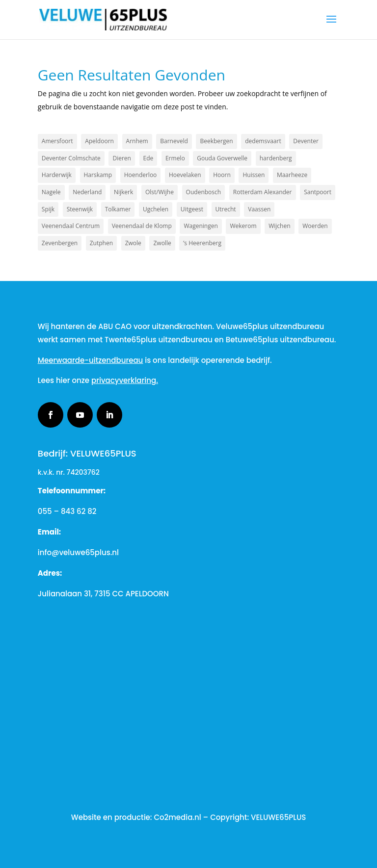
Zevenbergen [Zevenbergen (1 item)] (60, 243)
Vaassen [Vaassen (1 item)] (259, 209)
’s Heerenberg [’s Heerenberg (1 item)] (202, 243)
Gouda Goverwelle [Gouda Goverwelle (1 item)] (222, 158)
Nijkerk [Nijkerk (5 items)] (123, 192)
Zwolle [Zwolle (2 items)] (162, 243)
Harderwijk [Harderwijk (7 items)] (57, 175)
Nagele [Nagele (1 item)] (51, 192)
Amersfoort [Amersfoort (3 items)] (57, 141)
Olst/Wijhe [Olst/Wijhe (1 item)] (160, 192)
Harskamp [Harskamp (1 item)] (98, 175)
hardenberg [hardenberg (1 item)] (276, 158)
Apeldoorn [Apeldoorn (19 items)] (99, 141)
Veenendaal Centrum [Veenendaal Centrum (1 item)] (71, 226)
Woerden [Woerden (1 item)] (315, 226)
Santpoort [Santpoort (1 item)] (318, 192)
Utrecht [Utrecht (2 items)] (226, 209)
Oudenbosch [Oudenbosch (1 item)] (204, 192)
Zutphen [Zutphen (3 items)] (101, 243)
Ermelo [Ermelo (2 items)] (175, 158)
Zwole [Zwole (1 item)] (133, 243)
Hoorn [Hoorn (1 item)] (222, 175)
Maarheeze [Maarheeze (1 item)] (292, 175)
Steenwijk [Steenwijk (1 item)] (80, 209)
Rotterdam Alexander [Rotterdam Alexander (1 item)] (263, 192)
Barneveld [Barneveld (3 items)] (174, 141)
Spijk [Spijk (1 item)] (48, 209)
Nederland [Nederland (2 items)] (87, 192)
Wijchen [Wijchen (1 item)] (279, 226)
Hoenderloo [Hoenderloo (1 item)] (141, 175)
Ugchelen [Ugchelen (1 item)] (156, 209)
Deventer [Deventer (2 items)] (306, 141)
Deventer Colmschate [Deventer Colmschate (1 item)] (71, 158)
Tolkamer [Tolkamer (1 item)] (118, 209)
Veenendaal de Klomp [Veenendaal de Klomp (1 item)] (142, 226)
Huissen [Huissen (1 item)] (254, 175)
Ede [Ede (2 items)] (148, 158)
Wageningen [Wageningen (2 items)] (201, 226)
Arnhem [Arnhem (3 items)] (137, 141)
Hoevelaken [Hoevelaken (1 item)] (185, 175)
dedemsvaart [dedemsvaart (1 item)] (263, 141)
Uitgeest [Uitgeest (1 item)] (192, 209)
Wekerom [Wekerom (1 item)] (243, 226)
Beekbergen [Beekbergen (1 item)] (216, 141)
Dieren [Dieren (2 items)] (121, 158)
